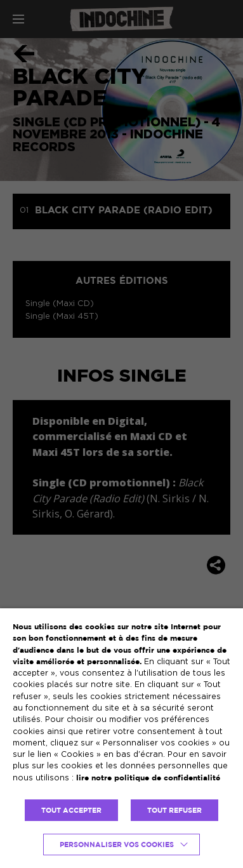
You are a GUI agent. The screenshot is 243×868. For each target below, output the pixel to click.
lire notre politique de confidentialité (148, 778)
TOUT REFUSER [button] (174, 810)
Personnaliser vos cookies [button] (117, 845)
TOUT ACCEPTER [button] (71, 810)
